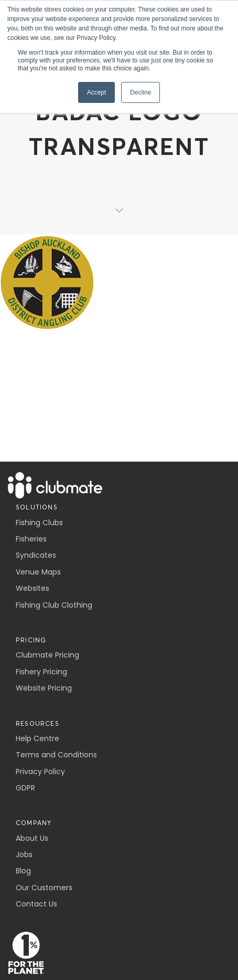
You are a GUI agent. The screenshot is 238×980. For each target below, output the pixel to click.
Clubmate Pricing (47, 655)
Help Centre (37, 738)
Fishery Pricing (41, 672)
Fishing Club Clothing (54, 605)
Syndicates (36, 555)
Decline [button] (140, 92)
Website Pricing (44, 688)
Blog (23, 871)
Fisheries (31, 539)
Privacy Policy (40, 772)
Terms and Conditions (56, 755)
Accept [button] (97, 92)
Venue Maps (38, 572)
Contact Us (36, 904)
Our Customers (44, 888)
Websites (33, 588)
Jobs (24, 854)
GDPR (25, 788)
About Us (32, 838)
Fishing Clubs (39, 523)
